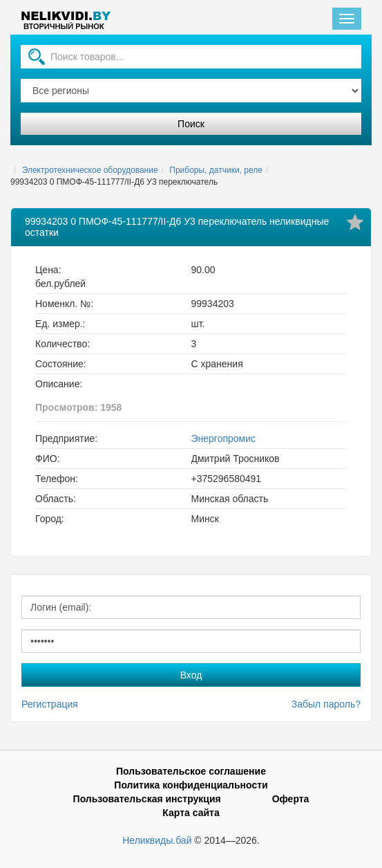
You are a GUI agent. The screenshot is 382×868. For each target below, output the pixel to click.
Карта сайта (191, 813)
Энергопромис (224, 438)
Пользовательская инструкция (147, 799)
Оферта (291, 799)
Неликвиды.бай (157, 840)
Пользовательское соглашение (191, 771)
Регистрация (50, 704)
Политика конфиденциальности (191, 785)
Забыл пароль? (326, 704)
